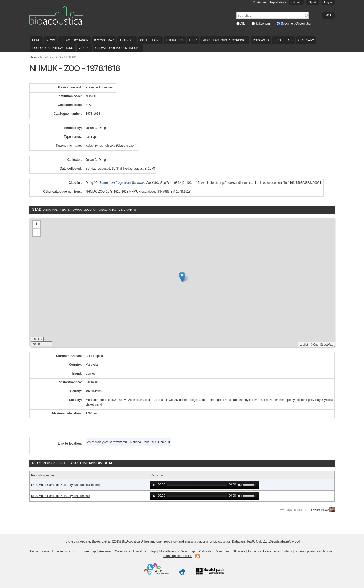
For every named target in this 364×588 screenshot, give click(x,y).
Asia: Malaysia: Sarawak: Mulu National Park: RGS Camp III (128, 442)
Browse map (104, 40)
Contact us (260, 2)
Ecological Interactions (53, 48)
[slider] (197, 485)
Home (36, 40)
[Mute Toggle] (240, 485)
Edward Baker (320, 510)
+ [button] (37, 225)
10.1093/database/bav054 (282, 541)
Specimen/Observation (296, 24)
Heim (33, 57)
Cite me (296, 2)
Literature (175, 40)
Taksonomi (264, 24)
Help (193, 40)
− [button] (37, 233)
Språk (313, 2)
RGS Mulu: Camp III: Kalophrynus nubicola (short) (66, 485)
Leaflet (304, 345)
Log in (328, 2)
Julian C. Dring (96, 128)
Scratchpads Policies (178, 556)
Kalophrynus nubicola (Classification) (111, 146)
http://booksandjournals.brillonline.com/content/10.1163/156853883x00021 (270, 183)
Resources (283, 40)
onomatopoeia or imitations (118, 48)
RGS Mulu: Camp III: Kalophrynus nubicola (61, 496)
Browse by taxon (74, 40)
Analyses (127, 40)
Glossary (306, 40)
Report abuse (278, 2)
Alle (243, 24)
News (51, 40)
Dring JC (92, 183)
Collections (150, 40)
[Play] (154, 485)
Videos (84, 48)
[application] (205, 485)
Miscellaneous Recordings (225, 40)
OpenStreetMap (323, 345)
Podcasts (261, 40)
